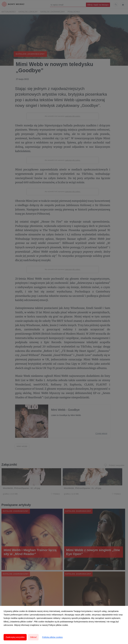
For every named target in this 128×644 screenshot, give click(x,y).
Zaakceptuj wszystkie (15, 637)
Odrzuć (33, 637)
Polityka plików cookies (52, 637)
